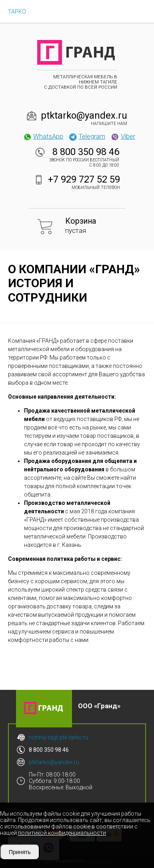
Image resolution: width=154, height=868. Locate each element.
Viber (123, 136)
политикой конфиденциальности (62, 833)
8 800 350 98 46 (86, 152)
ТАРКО (17, 12)
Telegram (87, 136)
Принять (20, 852)
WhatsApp (43, 136)
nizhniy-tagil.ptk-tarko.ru (59, 737)
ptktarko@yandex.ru (84, 115)
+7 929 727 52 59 (84, 179)
